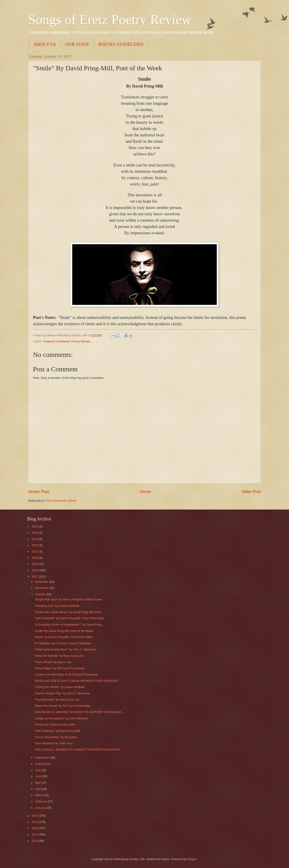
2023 (35, 539)
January (41, 808)
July (38, 770)
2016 (35, 816)
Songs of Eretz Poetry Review (110, 19)
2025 (35, 526)
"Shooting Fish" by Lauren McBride (57, 606)
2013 (35, 834)
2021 (35, 551)
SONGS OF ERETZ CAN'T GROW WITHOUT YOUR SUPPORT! (76, 681)
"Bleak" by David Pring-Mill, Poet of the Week (63, 637)
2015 (35, 822)
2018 (35, 570)
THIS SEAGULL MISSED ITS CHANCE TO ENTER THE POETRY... (78, 750)
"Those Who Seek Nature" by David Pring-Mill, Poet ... (69, 612)
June (39, 776)
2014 (35, 828)
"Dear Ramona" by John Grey (53, 743)
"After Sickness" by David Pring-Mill (57, 731)
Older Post (251, 492)
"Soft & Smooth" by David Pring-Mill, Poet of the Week (69, 618)
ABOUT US (45, 44)
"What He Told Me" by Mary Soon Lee (59, 656)
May (38, 783)
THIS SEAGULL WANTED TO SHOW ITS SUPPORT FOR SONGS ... (79, 712)
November (42, 588)
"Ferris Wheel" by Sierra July (53, 662)
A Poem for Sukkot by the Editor (55, 725)
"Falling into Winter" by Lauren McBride (60, 687)
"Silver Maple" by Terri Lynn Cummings (59, 668)
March (39, 795)
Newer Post (39, 492)
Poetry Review (81, 341)
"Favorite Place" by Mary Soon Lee (57, 700)
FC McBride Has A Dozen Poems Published (63, 643)
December (42, 582)
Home (145, 492)
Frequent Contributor (56, 341)
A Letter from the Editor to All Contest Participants (66, 675)
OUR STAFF (77, 44)
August (40, 764)
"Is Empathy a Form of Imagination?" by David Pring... (69, 625)
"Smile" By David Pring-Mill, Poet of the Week (64, 631)
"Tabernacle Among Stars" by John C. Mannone (65, 649)
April (38, 789)
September (43, 758)
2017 (35, 577)
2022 (35, 545)
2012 (35, 841)
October (41, 594)
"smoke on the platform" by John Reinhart (61, 718)
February (41, 801)
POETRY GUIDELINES (121, 44)
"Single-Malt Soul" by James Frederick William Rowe (68, 599)
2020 (35, 558)
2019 (35, 564)
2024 (35, 533)
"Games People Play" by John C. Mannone (62, 693)
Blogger (192, 859)
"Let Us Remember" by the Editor (56, 737)
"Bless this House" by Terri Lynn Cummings (62, 706)
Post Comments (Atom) (61, 501)
